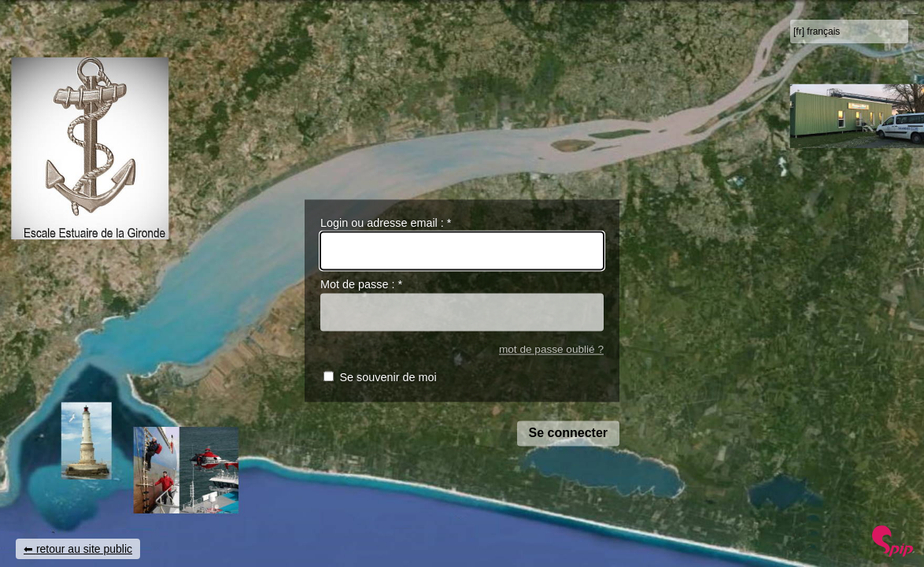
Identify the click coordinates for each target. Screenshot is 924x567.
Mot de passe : (361, 285)
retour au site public (84, 549)
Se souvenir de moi (388, 378)
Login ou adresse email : (386, 223)
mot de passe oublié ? (551, 349)
